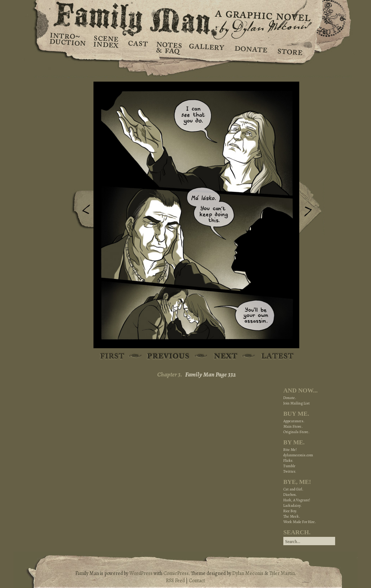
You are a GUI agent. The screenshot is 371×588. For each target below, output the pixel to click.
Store (290, 47)
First (112, 356)
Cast (137, 47)
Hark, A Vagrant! (297, 500)
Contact (197, 581)
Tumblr (289, 466)
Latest (273, 356)
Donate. (290, 398)
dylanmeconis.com (298, 455)
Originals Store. (296, 432)
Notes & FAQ (168, 47)
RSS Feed (175, 581)
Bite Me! (290, 450)
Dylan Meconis (248, 573)
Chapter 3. (170, 375)
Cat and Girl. (293, 489)
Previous (81, 211)
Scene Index (107, 47)
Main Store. (293, 426)
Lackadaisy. (292, 505)
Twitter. (290, 471)
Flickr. (288, 460)
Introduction (68, 42)
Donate (250, 47)
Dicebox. (290, 495)
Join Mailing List (297, 403)
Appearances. (294, 421)
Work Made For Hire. (300, 522)
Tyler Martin (282, 573)
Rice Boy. (290, 511)
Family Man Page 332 (210, 375)
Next (312, 208)
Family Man (185, 17)
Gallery (206, 47)
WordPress (141, 573)
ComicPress (176, 573)
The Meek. (292, 516)
